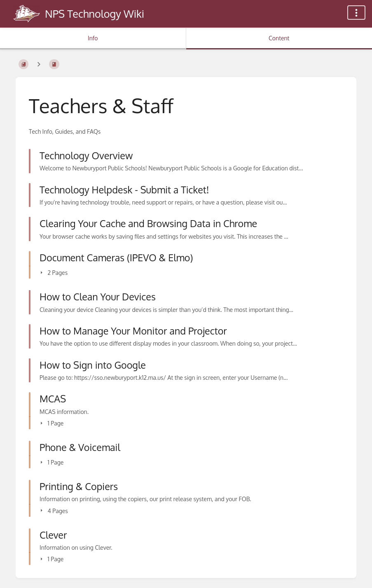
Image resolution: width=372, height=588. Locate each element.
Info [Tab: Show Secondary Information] (93, 38)
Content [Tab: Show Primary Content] (279, 38)
